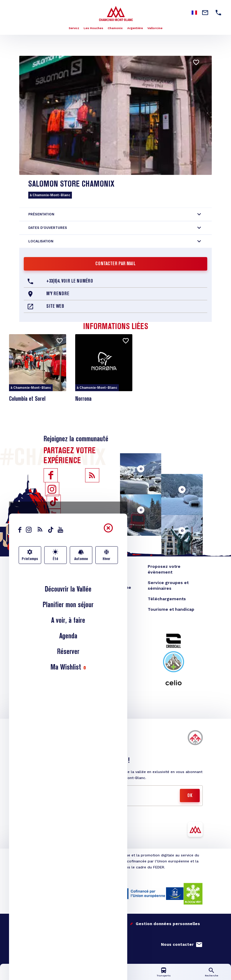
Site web (55, 307)
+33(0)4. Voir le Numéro (70, 281)
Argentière (135, 28)
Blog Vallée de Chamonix (55, 566)
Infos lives (67, 976)
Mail (40, 792)
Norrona (83, 399)
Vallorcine (155, 28)
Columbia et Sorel (27, 399)
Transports (164, 976)
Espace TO (100, 577)
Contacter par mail (115, 264)
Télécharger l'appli (51, 834)
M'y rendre (58, 294)
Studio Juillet (48, 932)
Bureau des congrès (50, 587)
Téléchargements (167, 599)
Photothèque (102, 598)
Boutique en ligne (47, 577)
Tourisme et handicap (171, 609)
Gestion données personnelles (168, 924)
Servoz (74, 28)
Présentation (41, 214)
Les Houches (93, 28)
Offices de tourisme (110, 587)
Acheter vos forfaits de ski (61, 742)
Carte (115, 976)
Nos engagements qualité (55, 924)
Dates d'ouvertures (48, 228)
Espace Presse (104, 566)
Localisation (41, 241)
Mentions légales (109, 924)
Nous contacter (177, 944)
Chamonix (115, 28)
